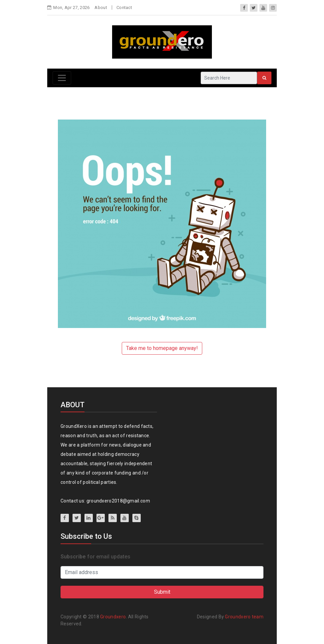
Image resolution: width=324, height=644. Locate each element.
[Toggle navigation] (62, 78)
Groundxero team (244, 617)
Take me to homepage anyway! (162, 348)
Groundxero (113, 617)
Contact (124, 7)
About (101, 7)
